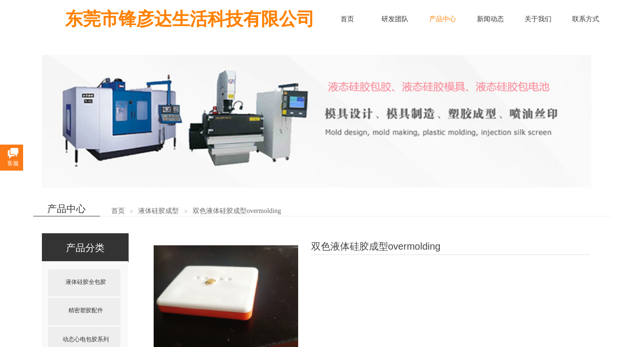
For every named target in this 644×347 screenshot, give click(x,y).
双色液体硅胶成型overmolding (237, 211)
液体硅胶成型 (158, 211)
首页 (118, 211)
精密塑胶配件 (86, 310)
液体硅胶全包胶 (86, 282)
